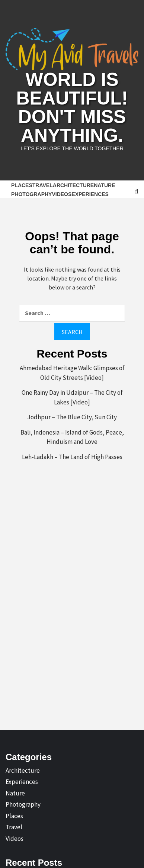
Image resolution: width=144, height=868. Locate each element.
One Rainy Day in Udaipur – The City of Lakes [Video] (72, 397)
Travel (43, 185)
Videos (62, 194)
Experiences (90, 194)
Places (22, 185)
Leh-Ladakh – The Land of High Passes (72, 457)
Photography (31, 194)
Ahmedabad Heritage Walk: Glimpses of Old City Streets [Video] (72, 373)
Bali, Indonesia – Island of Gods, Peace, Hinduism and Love (72, 437)
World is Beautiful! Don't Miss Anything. (72, 108)
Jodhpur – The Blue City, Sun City (72, 417)
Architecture (73, 185)
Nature (104, 185)
